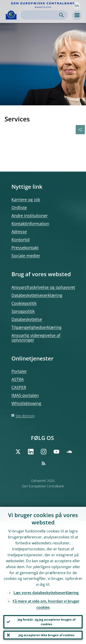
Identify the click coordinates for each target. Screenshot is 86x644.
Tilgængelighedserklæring (36, 327)
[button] (77, 5)
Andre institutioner (30, 216)
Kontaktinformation (30, 224)
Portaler (19, 371)
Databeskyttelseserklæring (37, 295)
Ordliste (19, 207)
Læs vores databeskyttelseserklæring (46, 593)
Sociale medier (26, 256)
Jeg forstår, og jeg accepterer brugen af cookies (47, 622)
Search (61, 15)
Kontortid (21, 240)
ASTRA (18, 379)
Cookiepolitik (24, 303)
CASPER (19, 387)
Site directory (25, 416)
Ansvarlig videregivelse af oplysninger (36, 338)
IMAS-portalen (25, 395)
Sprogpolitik (23, 311)
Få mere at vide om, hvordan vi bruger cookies (46, 604)
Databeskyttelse (27, 319)
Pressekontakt (25, 248)
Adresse (19, 232)
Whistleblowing (26, 403)
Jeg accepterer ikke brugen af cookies (46, 635)
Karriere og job (26, 199)
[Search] (40, 15)
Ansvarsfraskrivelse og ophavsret (43, 287)
